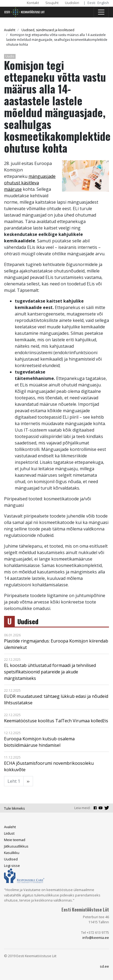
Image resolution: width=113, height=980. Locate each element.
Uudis (10, 56)
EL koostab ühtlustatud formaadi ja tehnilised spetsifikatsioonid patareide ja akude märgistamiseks (50, 672)
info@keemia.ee (96, 938)
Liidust (9, 833)
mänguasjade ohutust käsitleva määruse (30, 183)
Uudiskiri (72, 3)
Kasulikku (12, 853)
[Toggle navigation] (101, 12)
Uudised (28, 621)
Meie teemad (15, 840)
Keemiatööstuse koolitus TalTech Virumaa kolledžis (56, 721)
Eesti (91, 3)
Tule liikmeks (14, 808)
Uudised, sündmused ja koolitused (48, 30)
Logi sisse (12, 866)
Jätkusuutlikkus (16, 846)
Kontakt (33, 3)
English (103, 3)
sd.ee (104, 966)
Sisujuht (52, 3)
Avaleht (10, 30)
